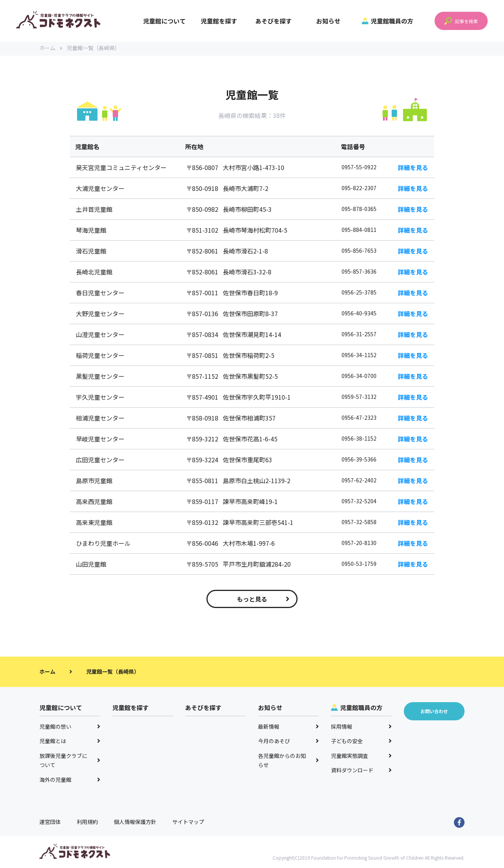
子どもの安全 (361, 742)
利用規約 (87, 823)
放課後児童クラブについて (70, 762)
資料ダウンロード (361, 771)
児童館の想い (70, 728)
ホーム (51, 49)
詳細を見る (413, 169)
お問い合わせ (434, 712)
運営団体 (50, 823)
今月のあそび (288, 742)
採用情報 (361, 728)
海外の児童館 (70, 781)
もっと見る (263, 600)
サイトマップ (188, 823)
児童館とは (70, 742)
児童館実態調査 (361, 757)
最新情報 (288, 728)
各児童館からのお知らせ (288, 762)
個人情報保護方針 (135, 823)
